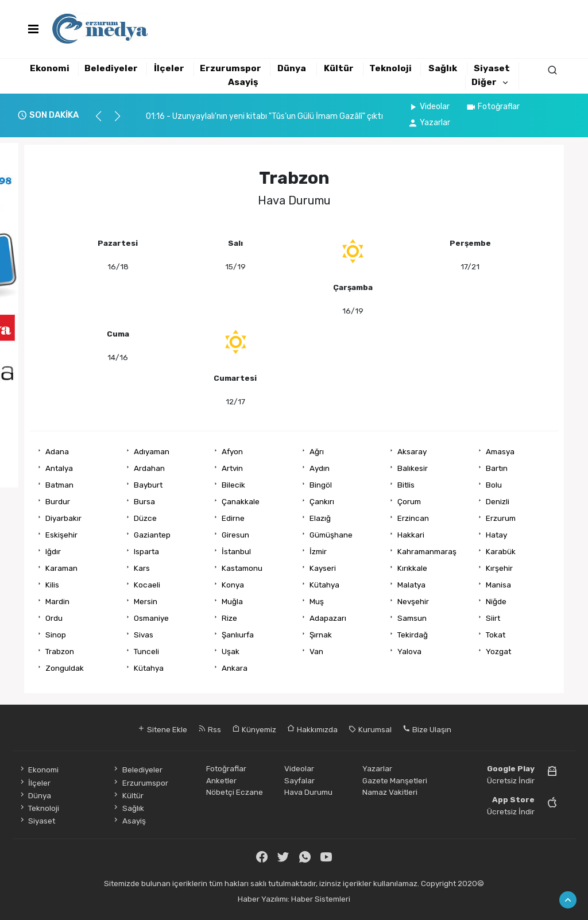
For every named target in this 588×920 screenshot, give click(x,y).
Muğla (232, 601)
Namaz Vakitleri (390, 792)
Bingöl (321, 485)
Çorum (409, 501)
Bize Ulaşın (427, 729)
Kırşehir (499, 568)
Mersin (146, 601)
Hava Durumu (308, 792)
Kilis (52, 585)
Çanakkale (241, 501)
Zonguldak (65, 668)
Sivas (144, 635)
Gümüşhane (331, 535)
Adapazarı (328, 618)
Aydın (320, 468)
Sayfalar (299, 780)
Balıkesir (413, 468)
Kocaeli (147, 585)
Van (316, 651)
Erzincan (413, 518)
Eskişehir (61, 535)
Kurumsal (370, 729)
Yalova (409, 651)
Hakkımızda (312, 729)
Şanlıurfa (238, 635)
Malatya (411, 585)
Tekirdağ (413, 635)
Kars (142, 568)
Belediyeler (111, 68)
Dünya (292, 68)
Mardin (57, 601)
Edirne (233, 518)
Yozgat (498, 651)
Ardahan (149, 468)
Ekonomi (50, 68)
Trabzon (60, 651)
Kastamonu (242, 568)
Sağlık (443, 68)
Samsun (412, 618)
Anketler (221, 780)
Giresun (235, 535)
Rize (229, 618)
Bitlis (406, 485)
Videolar (429, 107)
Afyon (232, 451)
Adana (57, 451)
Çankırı (322, 501)
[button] (104, 121)
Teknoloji (390, 68)
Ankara (235, 668)
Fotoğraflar (493, 107)
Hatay (496, 535)
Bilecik (233, 485)
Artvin (232, 468)
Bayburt (148, 485)
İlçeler (169, 68)
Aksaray (412, 451)
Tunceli (146, 651)
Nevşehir (413, 601)
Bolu (494, 485)
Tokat (496, 635)
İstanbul (236, 551)
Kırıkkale (412, 568)
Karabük (501, 551)
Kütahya (324, 585)
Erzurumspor (231, 68)
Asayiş (243, 82)
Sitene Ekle (162, 729)
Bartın (497, 468)
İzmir (318, 551)
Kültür (339, 68)
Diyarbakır (63, 518)
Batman (59, 485)
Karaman (61, 568)
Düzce (145, 518)
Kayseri (323, 568)
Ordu (54, 618)
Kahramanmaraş (427, 551)
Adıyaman (152, 451)
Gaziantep (152, 535)
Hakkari (411, 535)
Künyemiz (254, 729)
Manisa (498, 585)
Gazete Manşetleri (395, 780)
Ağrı (317, 451)
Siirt (493, 618)
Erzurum (501, 518)
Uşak (231, 651)
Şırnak (321, 635)
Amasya (500, 451)
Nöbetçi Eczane (235, 792)
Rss (210, 729)
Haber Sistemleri (321, 899)
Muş (317, 601)
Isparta (146, 551)
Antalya (59, 468)
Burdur (58, 501)
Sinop (56, 635)
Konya (233, 585)
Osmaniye (151, 618)
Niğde (496, 601)
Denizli (498, 501)
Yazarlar (429, 123)
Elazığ (320, 518)
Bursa (144, 501)
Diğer (484, 82)
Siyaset (492, 68)
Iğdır (53, 551)
